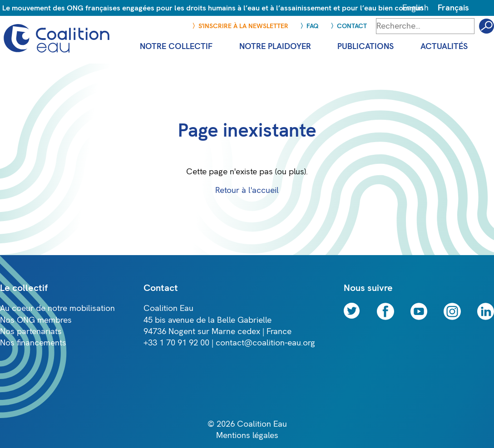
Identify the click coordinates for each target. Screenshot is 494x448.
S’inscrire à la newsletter (243, 26)
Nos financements (33, 343)
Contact (352, 26)
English (415, 8)
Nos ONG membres (36, 320)
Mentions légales (247, 436)
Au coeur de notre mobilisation (57, 308)
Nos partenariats (31, 332)
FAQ (313, 26)
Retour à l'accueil (247, 190)
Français (453, 8)
